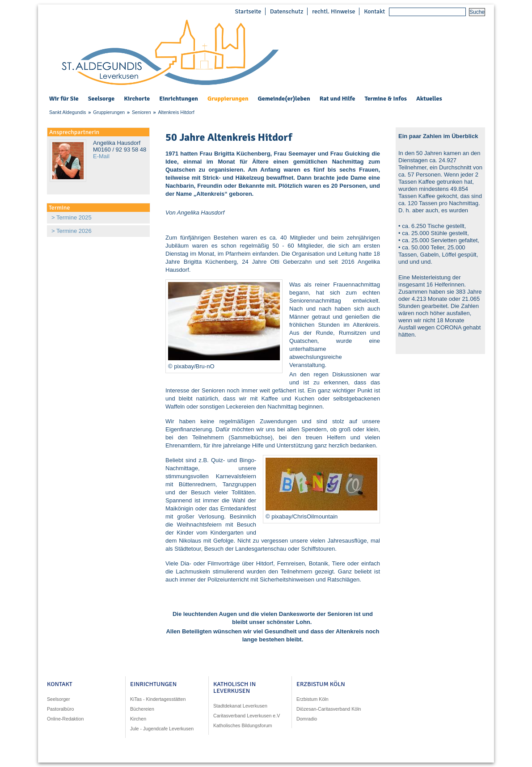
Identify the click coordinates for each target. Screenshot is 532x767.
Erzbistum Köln (312, 699)
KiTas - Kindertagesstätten (158, 699)
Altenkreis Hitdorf (176, 112)
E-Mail (101, 156)
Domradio (307, 719)
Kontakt (374, 11)
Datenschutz (287, 11)
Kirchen (138, 719)
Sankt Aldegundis (68, 112)
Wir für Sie (64, 99)
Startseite (248, 11)
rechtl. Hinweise (334, 11)
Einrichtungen (179, 99)
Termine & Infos (385, 99)
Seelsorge (101, 99)
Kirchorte (137, 99)
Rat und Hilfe (338, 99)
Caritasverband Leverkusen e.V (247, 716)
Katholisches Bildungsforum (243, 725)
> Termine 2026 (72, 231)
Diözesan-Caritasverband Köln (329, 709)
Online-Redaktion (65, 719)
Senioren (141, 112)
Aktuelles (429, 99)
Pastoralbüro (60, 709)
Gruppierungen (228, 99)
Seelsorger (59, 699)
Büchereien (142, 709)
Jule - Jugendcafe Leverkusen (162, 729)
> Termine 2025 (72, 217)
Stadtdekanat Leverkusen (240, 706)
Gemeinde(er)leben (284, 99)
